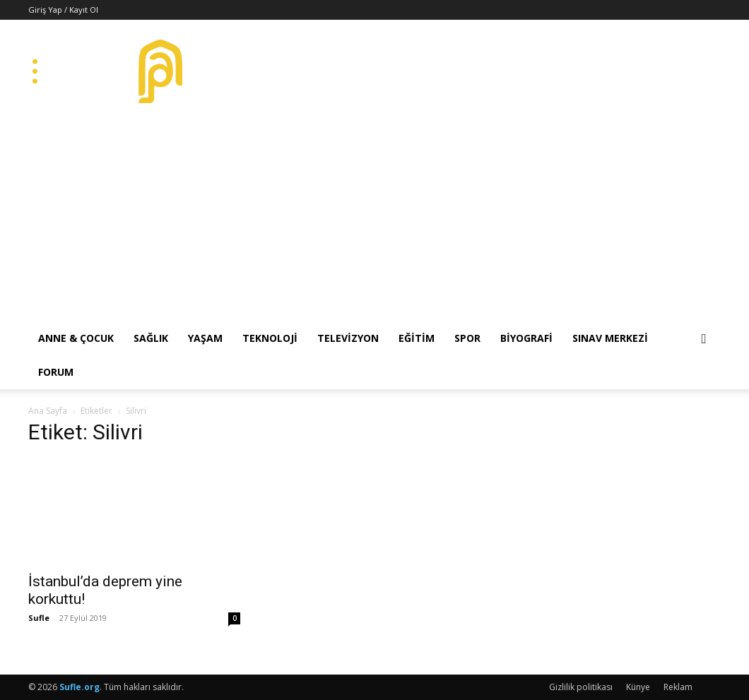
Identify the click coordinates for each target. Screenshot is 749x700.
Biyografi (526, 338)
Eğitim (417, 338)
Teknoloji (270, 338)
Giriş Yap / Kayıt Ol (63, 10)
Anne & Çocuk (76, 338)
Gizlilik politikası (581, 687)
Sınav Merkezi (610, 338)
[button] (704, 339)
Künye (638, 687)
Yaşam (205, 338)
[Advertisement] (374, 215)
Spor (467, 338)
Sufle (39, 618)
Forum (56, 372)
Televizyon (348, 338)
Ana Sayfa (48, 411)
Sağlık (151, 338)
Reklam (678, 687)
